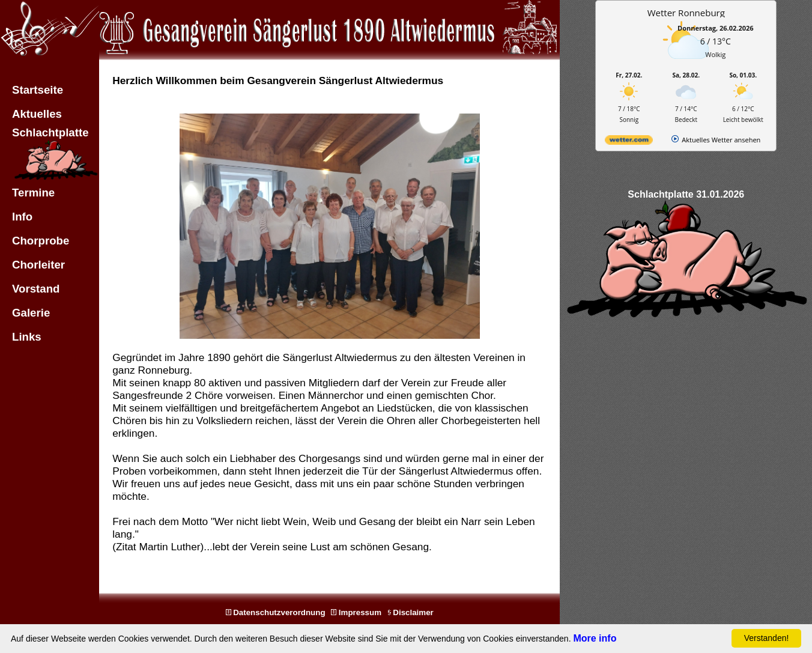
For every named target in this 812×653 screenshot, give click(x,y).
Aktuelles (37, 114)
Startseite (38, 90)
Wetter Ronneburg (686, 13)
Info (22, 217)
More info (595, 638)
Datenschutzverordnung (276, 612)
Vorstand (36, 289)
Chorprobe (41, 241)
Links (27, 337)
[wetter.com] (629, 142)
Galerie (31, 313)
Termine (33, 193)
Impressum (356, 612)
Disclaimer (411, 612)
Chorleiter (38, 265)
